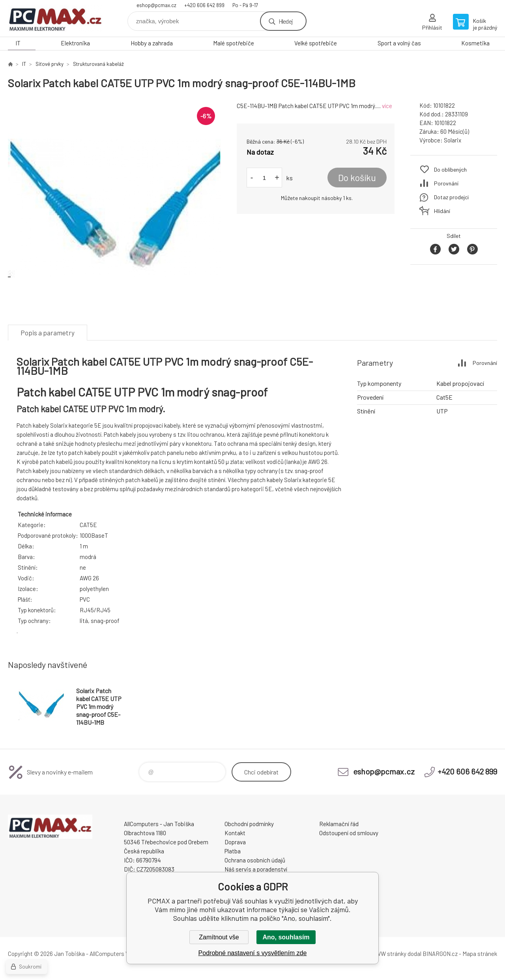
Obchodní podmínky (249, 824)
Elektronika (75, 43)
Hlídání (442, 211)
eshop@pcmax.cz (156, 5)
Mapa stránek (480, 954)
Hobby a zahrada (152, 43)
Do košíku (357, 178)
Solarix (453, 140)
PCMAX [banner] (55, 18)
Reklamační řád (339, 824)
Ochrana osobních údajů (255, 860)
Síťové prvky (50, 64)
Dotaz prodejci (451, 197)
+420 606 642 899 (204, 5)
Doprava (235, 842)
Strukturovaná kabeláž (98, 64)
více (387, 106)
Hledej (286, 21)
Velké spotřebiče (316, 43)
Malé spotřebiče (234, 43)
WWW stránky (388, 954)
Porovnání (446, 183)
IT (18, 43)
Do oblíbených (450, 169)
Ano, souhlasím (286, 937)
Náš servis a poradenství (256, 869)
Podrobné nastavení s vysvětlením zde (253, 953)
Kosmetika (475, 43)
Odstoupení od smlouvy (349, 833)
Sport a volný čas (399, 43)
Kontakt (235, 833)
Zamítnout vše (219, 937)
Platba (233, 851)
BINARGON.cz (440, 954)
